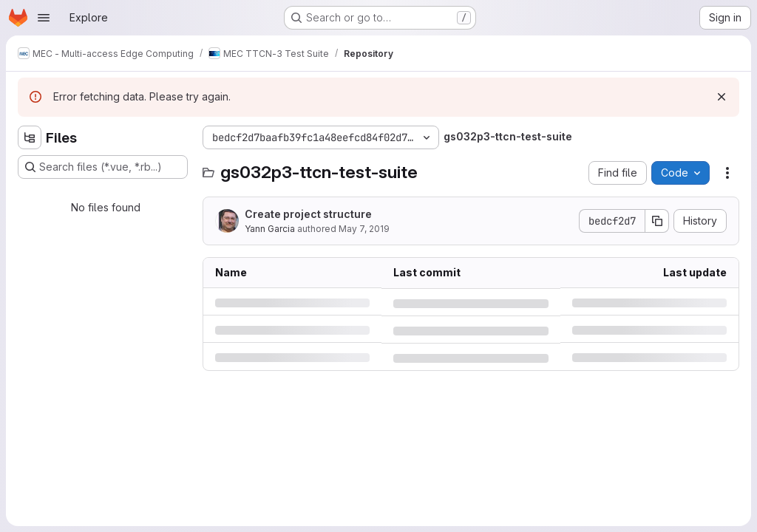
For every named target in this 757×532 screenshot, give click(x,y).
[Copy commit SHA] (657, 221)
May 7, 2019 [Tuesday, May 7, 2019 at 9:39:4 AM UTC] (364, 229)
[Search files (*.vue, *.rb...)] (103, 167)
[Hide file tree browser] (30, 137)
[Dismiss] (722, 97)
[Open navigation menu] (44, 18)
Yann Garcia (270, 229)
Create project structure (308, 214)
